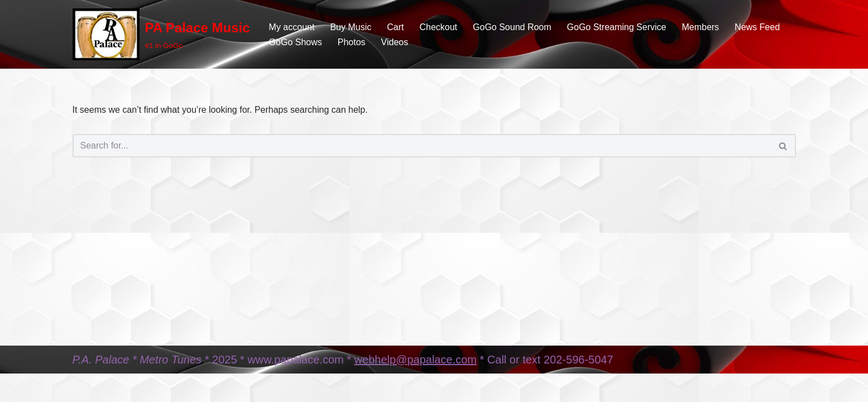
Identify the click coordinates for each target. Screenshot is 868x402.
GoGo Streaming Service (617, 27)
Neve (83, 388)
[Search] (422, 146)
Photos (352, 42)
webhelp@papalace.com (416, 360)
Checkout (438, 27)
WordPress (172, 388)
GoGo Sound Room (512, 27)
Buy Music (351, 27)
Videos (395, 42)
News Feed (757, 27)
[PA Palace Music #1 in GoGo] (161, 34)
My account (292, 27)
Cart (395, 27)
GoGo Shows (296, 42)
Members (700, 27)
